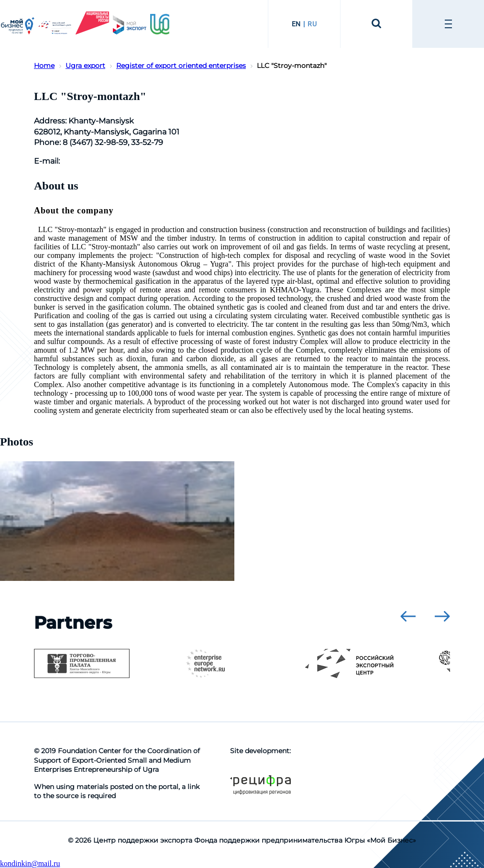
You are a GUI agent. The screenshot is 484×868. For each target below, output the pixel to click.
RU (312, 24)
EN (296, 24)
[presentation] (408, 616)
